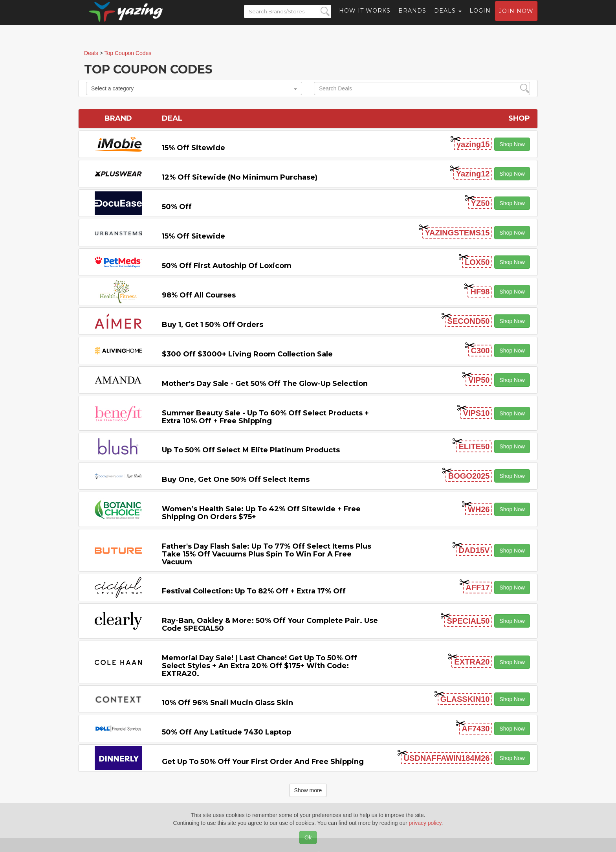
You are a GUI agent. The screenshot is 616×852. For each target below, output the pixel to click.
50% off (177, 207)
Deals (448, 18)
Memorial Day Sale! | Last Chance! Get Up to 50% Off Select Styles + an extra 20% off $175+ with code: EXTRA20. (259, 666)
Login (480, 18)
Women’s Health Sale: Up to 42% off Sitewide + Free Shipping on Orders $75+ (261, 513)
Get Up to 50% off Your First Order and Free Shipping (263, 762)
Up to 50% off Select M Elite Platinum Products (251, 450)
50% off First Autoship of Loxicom (227, 266)
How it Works (365, 18)
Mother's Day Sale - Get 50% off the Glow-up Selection (265, 384)
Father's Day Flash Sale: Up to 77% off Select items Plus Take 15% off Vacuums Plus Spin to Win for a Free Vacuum (267, 554)
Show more (308, 790)
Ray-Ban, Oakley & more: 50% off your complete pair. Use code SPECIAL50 (270, 624)
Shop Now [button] (512, 144)
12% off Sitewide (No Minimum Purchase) (240, 177)
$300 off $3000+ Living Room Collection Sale (247, 354)
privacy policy (425, 823)
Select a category (194, 88)
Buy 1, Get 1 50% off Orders (213, 325)
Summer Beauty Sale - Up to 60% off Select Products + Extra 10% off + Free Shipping (265, 417)
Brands (412, 18)
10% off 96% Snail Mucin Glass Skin (227, 703)
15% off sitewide (193, 148)
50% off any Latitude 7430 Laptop (226, 732)
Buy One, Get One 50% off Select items (236, 479)
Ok (308, 837)
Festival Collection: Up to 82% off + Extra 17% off (254, 591)
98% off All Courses (199, 295)
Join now (516, 18)
